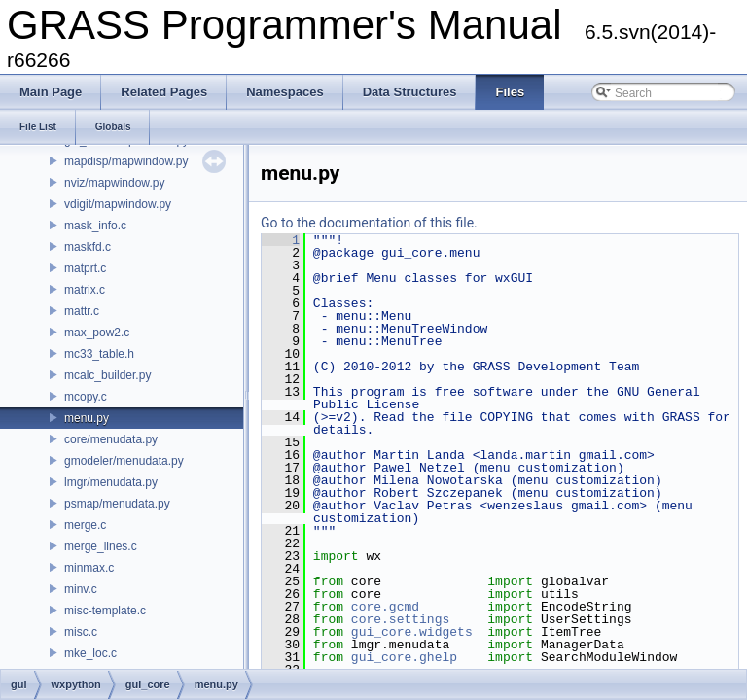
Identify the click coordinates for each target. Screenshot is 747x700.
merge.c (85, 525)
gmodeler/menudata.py (124, 461)
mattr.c (82, 311)
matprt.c (85, 268)
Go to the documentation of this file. (369, 223)
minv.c (81, 589)
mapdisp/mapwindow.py (126, 161)
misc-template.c (105, 611)
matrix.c (85, 290)
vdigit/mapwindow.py (118, 204)
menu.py (87, 418)
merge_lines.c (101, 546)
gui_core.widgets (412, 632)
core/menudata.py (111, 439)
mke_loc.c (90, 653)
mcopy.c (86, 397)
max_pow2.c (97, 332)
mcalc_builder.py (107, 375)
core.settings (400, 619)
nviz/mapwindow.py (114, 183)
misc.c (81, 632)
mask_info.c (95, 226)
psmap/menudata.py (117, 504)
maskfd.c (88, 247)
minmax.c (89, 568)
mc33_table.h (99, 354)
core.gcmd (385, 607)
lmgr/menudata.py (111, 482)
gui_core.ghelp (404, 657)
